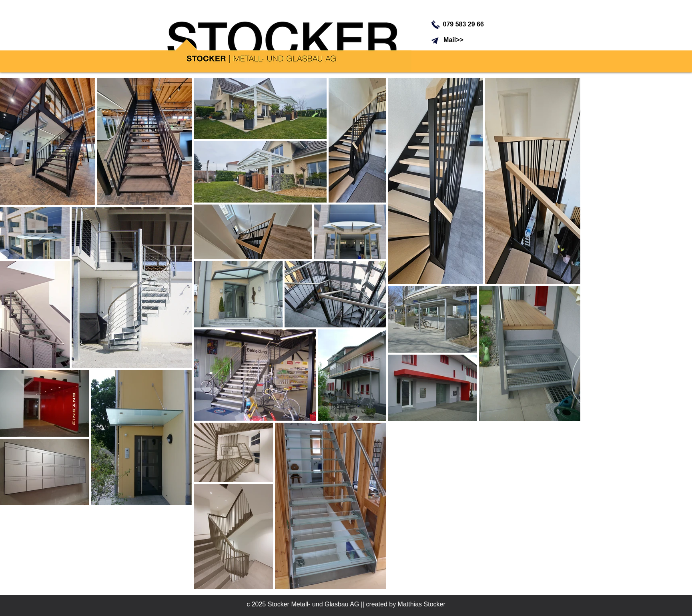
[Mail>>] (454, 40)
